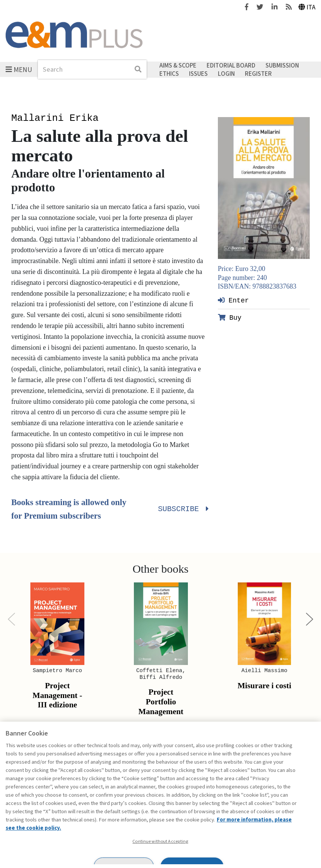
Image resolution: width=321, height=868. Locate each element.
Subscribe (182, 509)
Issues (198, 74)
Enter (233, 300)
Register (258, 74)
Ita (307, 7)
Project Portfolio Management (161, 702)
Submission (282, 66)
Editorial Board (231, 66)
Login (226, 74)
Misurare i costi (264, 686)
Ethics (169, 74)
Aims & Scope (178, 66)
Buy (230, 317)
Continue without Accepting (160, 841)
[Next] (310, 619)
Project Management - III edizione (57, 695)
